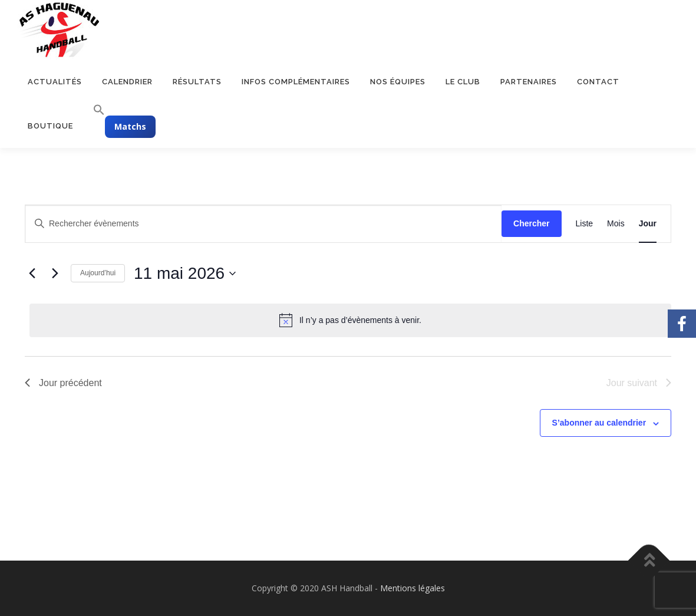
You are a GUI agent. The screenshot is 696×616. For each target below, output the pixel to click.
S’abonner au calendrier (599, 423)
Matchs (130, 126)
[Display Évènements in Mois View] (616, 224)
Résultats (197, 82)
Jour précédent (63, 383)
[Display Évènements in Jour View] (648, 224)
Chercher (531, 223)
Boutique (50, 126)
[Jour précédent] (32, 274)
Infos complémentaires (296, 82)
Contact (598, 82)
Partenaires (529, 82)
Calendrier (127, 82)
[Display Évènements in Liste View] (585, 224)
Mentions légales (413, 588)
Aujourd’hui (98, 273)
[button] (94, 110)
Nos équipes (398, 82)
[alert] (350, 320)
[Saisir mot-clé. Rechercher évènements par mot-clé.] (263, 224)
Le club (463, 82)
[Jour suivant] (55, 274)
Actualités (55, 82)
